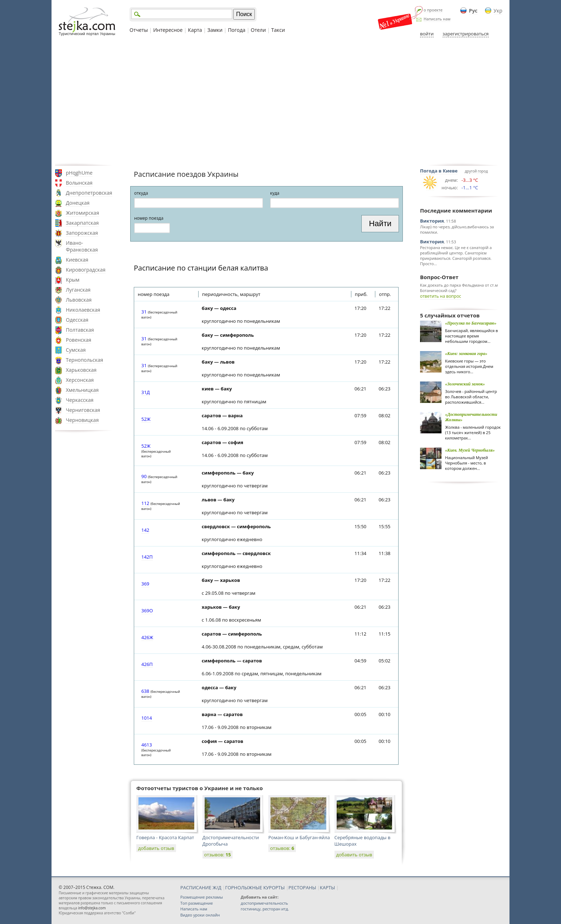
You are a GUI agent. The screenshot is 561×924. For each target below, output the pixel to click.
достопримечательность (264, 903)
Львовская (79, 300)
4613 (147, 745)
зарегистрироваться (466, 34)
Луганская (78, 290)
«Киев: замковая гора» (466, 354)
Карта (195, 30)
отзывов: (218, 855)
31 (144, 312)
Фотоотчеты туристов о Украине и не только (200, 788)
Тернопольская (84, 360)
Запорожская (82, 233)
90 (144, 476)
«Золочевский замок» (465, 384)
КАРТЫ (327, 887)
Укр (498, 11)
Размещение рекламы (202, 897)
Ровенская (79, 340)
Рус (473, 11)
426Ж (147, 637)
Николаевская (83, 310)
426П (147, 664)
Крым (73, 280)
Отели (258, 30)
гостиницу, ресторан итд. (265, 909)
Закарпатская (82, 223)
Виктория (432, 221)
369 (145, 584)
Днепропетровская (89, 193)
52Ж (146, 419)
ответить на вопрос (441, 296)
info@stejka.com (92, 908)
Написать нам (437, 19)
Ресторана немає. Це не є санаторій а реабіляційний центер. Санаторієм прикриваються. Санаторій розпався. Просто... (456, 256)
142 (145, 530)
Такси (278, 30)
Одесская (77, 320)
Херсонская (80, 380)
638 (145, 691)
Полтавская (80, 330)
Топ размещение (197, 903)
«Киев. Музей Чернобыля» (470, 450)
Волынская (79, 183)
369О (147, 611)
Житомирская (82, 213)
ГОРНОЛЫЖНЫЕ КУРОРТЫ (255, 887)
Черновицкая (82, 420)
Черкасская (80, 400)
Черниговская (83, 410)
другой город (476, 171)
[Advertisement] (280, 101)
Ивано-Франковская (82, 246)
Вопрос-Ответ (439, 277)
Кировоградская (86, 270)
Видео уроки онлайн (200, 915)
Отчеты (139, 30)
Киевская (77, 260)
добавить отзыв (156, 848)
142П (147, 557)
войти (427, 34)
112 (145, 503)
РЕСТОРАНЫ (302, 887)
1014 (147, 718)
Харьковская (81, 370)
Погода (237, 30)
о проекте (433, 10)
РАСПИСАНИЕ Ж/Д (201, 887)
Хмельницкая (82, 390)
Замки (215, 30)
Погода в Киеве (439, 171)
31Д (146, 392)
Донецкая (78, 203)
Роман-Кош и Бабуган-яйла (299, 837)
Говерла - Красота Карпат (165, 837)
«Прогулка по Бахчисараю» (471, 323)
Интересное (168, 30)
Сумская (76, 350)
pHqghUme (79, 173)
